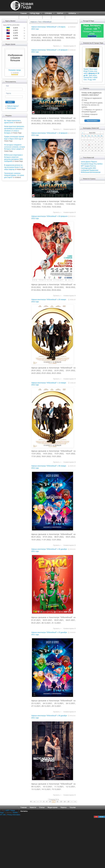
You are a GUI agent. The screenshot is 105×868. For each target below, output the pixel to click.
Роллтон (93, 166)
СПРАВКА (49, 13)
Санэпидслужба (87, 168)
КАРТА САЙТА (58, 17)
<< (35, 802)
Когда (91, 164)
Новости (33, 22)
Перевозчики (94, 170)
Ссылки (73, 807)
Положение (85, 164)
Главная (24, 13)
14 (65, 802)
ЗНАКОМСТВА (36, 17)
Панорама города (15, 70)
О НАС (23, 17)
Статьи (42, 807)
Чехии (83, 162)
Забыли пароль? (13, 106)
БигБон (100, 164)
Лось (95, 164)
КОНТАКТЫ (71, 17)
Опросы (64, 807)
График (87, 166)
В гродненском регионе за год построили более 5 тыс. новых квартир (14, 167)
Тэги (40, 22)
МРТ (83, 166)
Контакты (24, 811)
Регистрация (11, 108)
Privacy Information (14, 815)
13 (61, 802)
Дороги (88, 162)
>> (75, 802)
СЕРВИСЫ (72, 13)
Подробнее (92, 36)
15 (68, 802)
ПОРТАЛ (61, 13)
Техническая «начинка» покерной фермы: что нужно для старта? (14, 175)
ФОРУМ (47, 17)
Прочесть (56, 46)
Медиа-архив (53, 807)
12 (57, 802)
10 (50, 802)
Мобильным (85, 172)
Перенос (94, 162)
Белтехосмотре (95, 172)
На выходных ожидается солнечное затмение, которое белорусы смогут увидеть (15, 147)
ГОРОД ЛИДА (35, 13)
